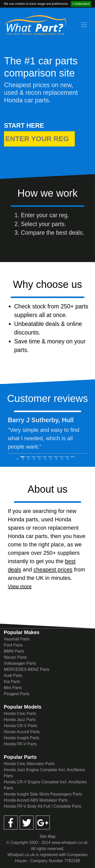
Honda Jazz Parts (20, 720)
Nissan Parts (15, 657)
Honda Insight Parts (22, 738)
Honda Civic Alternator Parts (29, 764)
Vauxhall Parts (17, 639)
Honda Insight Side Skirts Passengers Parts (43, 794)
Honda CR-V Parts (21, 726)
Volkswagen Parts (20, 663)
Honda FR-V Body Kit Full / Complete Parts (43, 806)
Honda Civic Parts (20, 714)
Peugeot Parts (17, 694)
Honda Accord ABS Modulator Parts (36, 800)
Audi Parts (13, 676)
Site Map (47, 836)
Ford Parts (13, 645)
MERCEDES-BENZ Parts (27, 669)
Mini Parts (13, 688)
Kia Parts (12, 682)
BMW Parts (14, 651)
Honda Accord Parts (22, 732)
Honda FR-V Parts (20, 744)
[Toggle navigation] (84, 25)
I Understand (81, 4)
